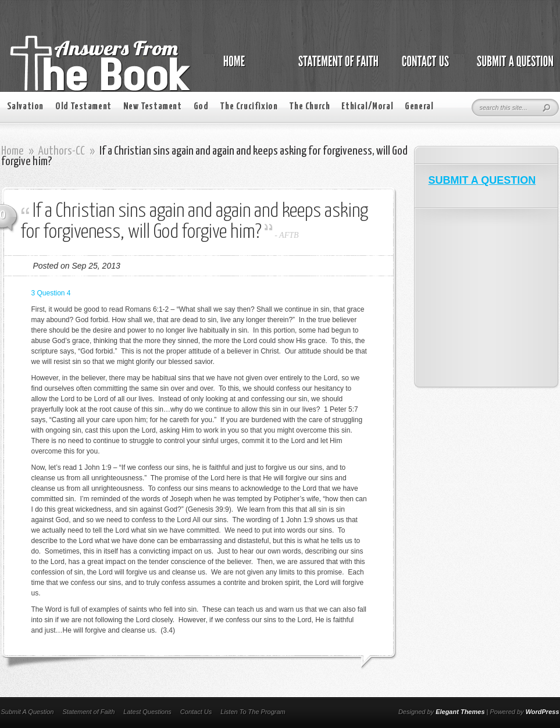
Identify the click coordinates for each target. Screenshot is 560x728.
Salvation (25, 107)
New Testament (153, 107)
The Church (309, 107)
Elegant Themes (460, 712)
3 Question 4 (51, 293)
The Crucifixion (249, 107)
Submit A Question (28, 712)
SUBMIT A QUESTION (482, 180)
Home (13, 151)
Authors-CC (62, 151)
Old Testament (83, 107)
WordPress (543, 712)
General (419, 107)
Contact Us (196, 712)
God (201, 107)
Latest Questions (147, 712)
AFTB (289, 235)
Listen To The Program (253, 712)
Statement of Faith (88, 712)
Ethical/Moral (367, 107)
